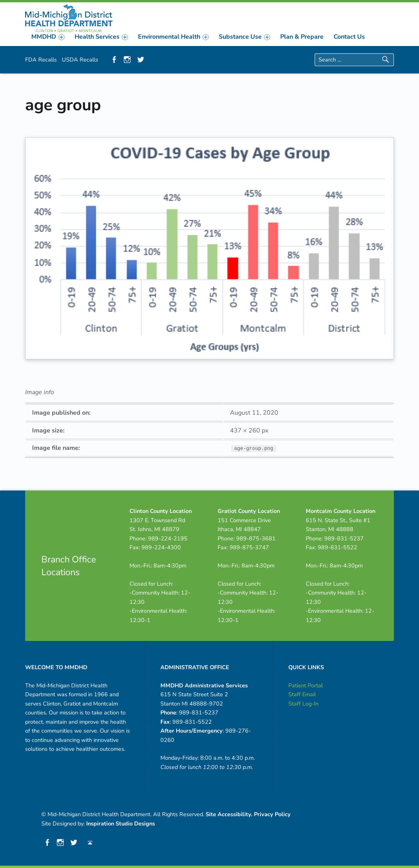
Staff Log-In (303, 704)
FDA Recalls (41, 60)
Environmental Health (173, 37)
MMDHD (48, 37)
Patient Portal (306, 685)
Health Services (101, 37)
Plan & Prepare (302, 37)
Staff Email (302, 694)
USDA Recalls (80, 60)
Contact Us (349, 37)
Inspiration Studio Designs (121, 824)
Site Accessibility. (229, 814)
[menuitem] (48, 37)
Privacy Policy (272, 814)
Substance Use (244, 37)
